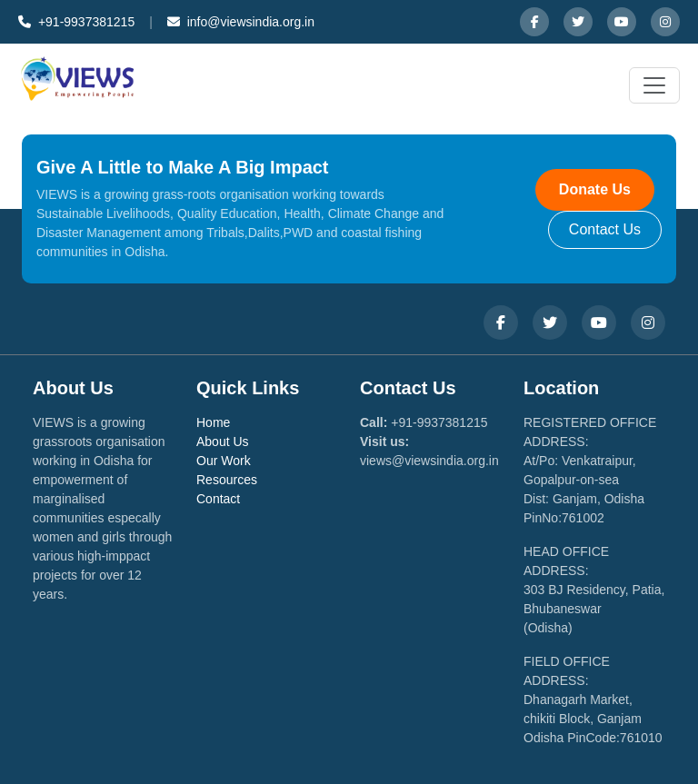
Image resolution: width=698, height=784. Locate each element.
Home (213, 422)
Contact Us (605, 229)
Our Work (224, 461)
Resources (227, 480)
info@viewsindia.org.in (241, 22)
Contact (218, 499)
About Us (223, 442)
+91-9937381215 (76, 22)
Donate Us (595, 189)
